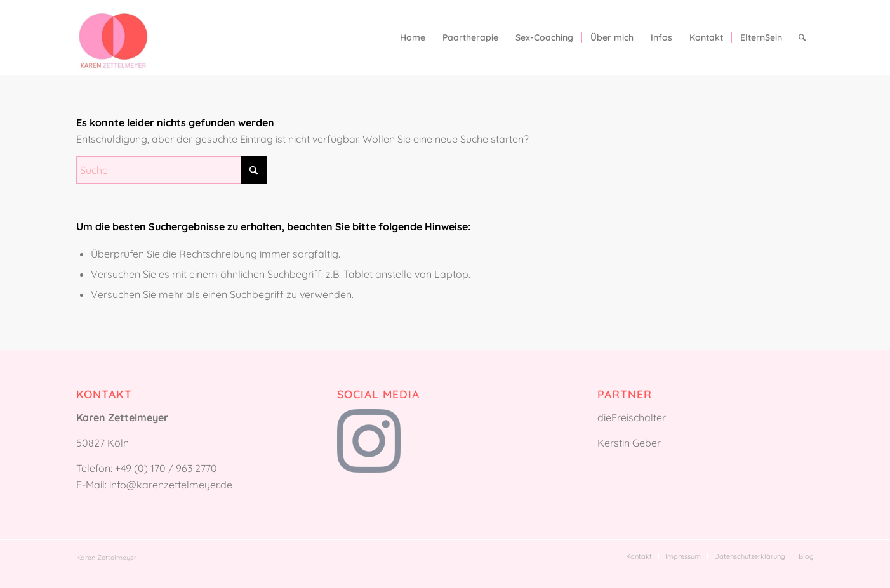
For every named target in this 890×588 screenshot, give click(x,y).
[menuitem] (413, 37)
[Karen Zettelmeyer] (113, 37)
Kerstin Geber (629, 443)
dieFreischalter (632, 417)
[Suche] (802, 37)
